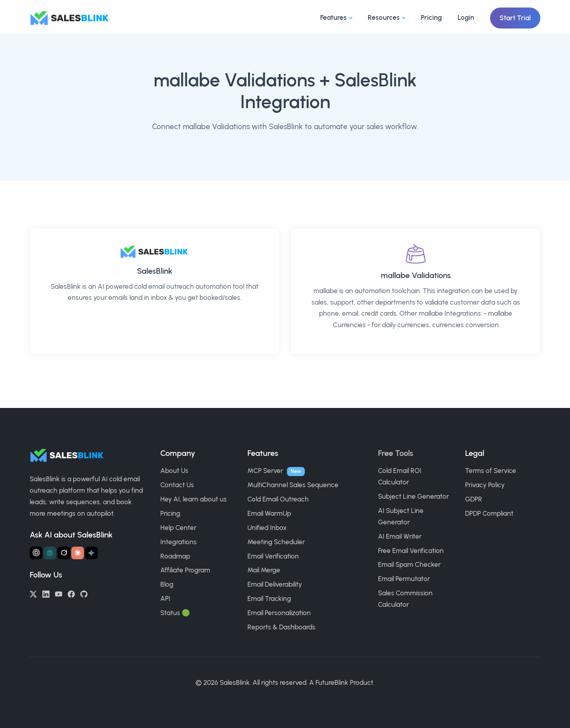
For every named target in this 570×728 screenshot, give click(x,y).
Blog (167, 584)
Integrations (179, 542)
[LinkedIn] (46, 593)
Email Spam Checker (409, 564)
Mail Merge (264, 570)
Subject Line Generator (413, 496)
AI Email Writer (400, 536)
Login (466, 17)
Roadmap (175, 556)
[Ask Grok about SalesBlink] (64, 553)
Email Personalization (279, 613)
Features (333, 17)
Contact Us (177, 485)
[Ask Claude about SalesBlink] (78, 553)
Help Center (178, 528)
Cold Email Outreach (278, 499)
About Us (174, 471)
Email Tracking (269, 598)
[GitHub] (84, 593)
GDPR (474, 499)
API (165, 598)
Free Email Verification (411, 551)
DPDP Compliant (489, 513)
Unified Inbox (267, 528)
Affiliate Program (185, 570)
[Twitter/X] (33, 593)
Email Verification (273, 556)
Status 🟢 (175, 613)
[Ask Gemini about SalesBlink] (91, 553)
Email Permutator (404, 579)
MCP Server (265, 471)
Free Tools (396, 453)
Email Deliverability (275, 584)
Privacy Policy (485, 485)
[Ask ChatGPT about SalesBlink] (36, 553)
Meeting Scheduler (276, 542)
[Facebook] (71, 593)
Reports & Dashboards (281, 627)
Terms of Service (491, 471)
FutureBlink (332, 682)
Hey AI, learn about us (194, 499)
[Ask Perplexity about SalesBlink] (50, 553)
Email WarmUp (269, 513)
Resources (384, 17)
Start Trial (515, 18)
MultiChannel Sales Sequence (293, 485)
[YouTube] (59, 593)
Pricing (431, 17)
